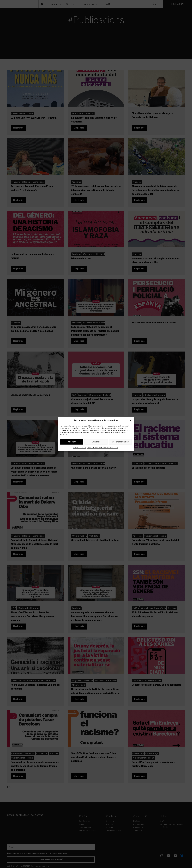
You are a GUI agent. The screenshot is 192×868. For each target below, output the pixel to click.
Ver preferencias (120, 442)
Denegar (96, 442)
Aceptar (72, 442)
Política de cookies (79, 448)
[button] (131, 421)
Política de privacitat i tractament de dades (103, 448)
